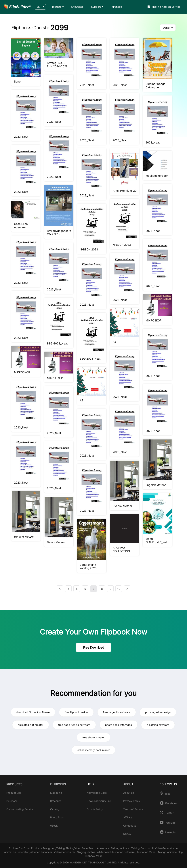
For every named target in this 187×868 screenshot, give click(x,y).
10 (119, 589)
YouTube (170, 823)
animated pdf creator (31, 725)
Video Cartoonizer (65, 852)
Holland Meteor (24, 537)
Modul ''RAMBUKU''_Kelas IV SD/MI (157, 541)
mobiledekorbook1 (157, 176)
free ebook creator (93, 737)
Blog (168, 794)
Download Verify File (99, 801)
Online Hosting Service (20, 809)
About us (129, 793)
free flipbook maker (76, 712)
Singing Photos (86, 852)
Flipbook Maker (94, 856)
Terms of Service (133, 809)
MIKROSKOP (154, 320)
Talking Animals (120, 848)
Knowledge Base (97, 793)
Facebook (171, 803)
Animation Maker (147, 852)
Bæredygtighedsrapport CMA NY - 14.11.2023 (59, 233)
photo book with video (119, 725)
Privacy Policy (132, 801)
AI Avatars (103, 848)
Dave (17, 82)
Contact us (130, 826)
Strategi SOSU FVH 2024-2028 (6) (57, 65)
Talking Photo (65, 848)
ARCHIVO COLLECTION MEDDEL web (121, 549)
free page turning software (74, 725)
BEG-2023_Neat (57, 343)
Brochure (56, 801)
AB (115, 342)
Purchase (116, 7)
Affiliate (128, 817)
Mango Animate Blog (170, 852)
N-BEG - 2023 (89, 249)
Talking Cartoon (141, 848)
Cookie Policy (95, 809)
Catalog (55, 809)
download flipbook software (33, 712)
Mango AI (49, 848)
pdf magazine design (158, 712)
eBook (54, 826)
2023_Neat (87, 85)
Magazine (56, 793)
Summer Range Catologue (155, 86)
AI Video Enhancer (42, 852)
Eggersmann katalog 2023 (88, 566)
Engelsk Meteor (156, 485)
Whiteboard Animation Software (116, 852)
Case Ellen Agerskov (21, 226)
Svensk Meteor (122, 506)
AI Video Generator (163, 848)
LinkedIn (170, 832)
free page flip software (117, 712)
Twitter (169, 813)
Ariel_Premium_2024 (125, 191)
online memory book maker (94, 750)
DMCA (127, 834)
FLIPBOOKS (58, 784)
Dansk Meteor (56, 542)
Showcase (77, 7)
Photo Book (57, 817)
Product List (14, 793)
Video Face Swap (85, 848)
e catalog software (158, 725)
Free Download (94, 647)
